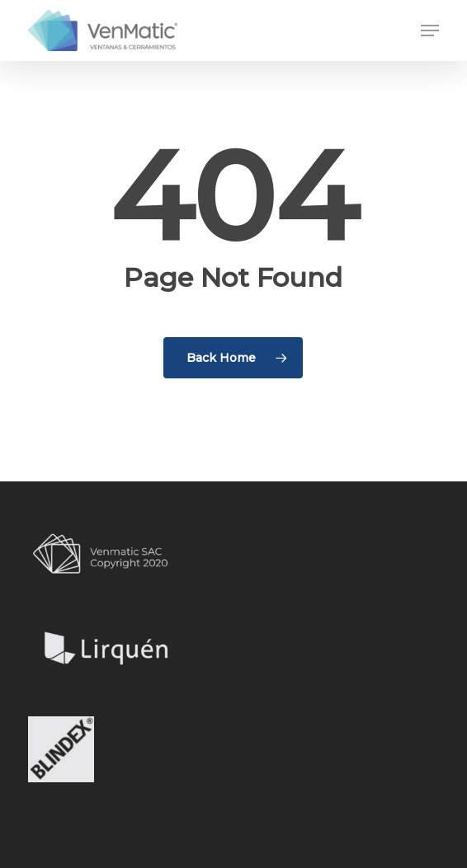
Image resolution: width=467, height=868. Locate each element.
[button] (430, 30)
